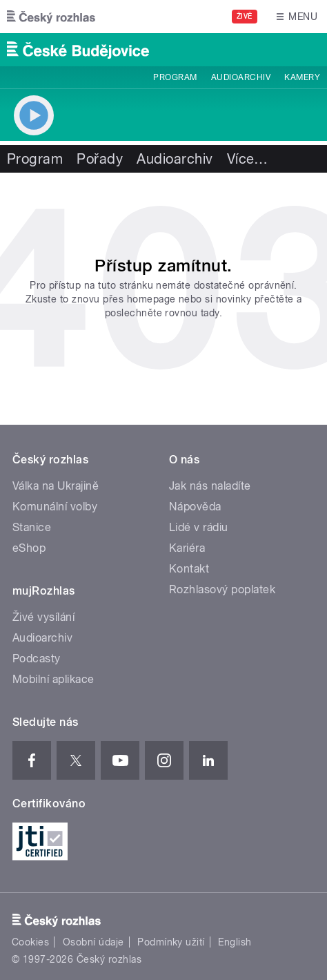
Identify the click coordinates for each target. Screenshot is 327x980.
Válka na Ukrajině (56, 486)
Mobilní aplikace (53, 679)
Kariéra (187, 548)
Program (175, 77)
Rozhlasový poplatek (222, 589)
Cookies (30, 942)
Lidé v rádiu (199, 527)
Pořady (100, 159)
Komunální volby (55, 507)
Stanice (32, 527)
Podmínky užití (171, 942)
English (235, 942)
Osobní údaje (93, 942)
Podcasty (37, 659)
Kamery (302, 77)
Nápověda (195, 507)
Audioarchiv (241, 77)
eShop (29, 548)
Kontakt (189, 569)
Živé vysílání (43, 617)
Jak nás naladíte (210, 486)
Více (248, 159)
